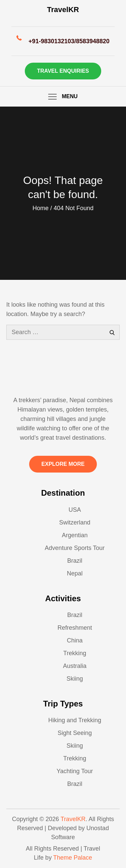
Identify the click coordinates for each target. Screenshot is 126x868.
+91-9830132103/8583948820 (69, 41)
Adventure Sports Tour (75, 548)
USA (75, 510)
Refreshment (75, 628)
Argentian (75, 535)
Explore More (63, 464)
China (75, 640)
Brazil (75, 561)
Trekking (75, 653)
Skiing (75, 679)
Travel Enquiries (63, 71)
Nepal (75, 573)
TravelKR (63, 10)
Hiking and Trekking (75, 720)
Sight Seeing (75, 733)
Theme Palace (73, 858)
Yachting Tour (75, 771)
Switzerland (75, 522)
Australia (75, 666)
